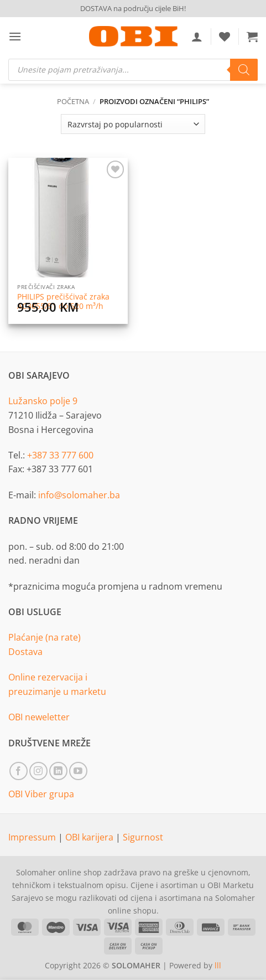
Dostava (25, 652)
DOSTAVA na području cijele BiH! (133, 8)
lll (218, 965)
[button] (15, 36)
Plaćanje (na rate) (45, 637)
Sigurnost (143, 837)
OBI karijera (90, 837)
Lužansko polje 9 (43, 401)
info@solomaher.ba (79, 495)
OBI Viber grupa (41, 794)
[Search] (244, 70)
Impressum (33, 837)
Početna (73, 101)
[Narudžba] (133, 124)
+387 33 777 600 (60, 455)
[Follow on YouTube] (78, 771)
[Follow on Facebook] (19, 771)
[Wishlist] (225, 37)
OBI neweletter (39, 717)
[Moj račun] (197, 37)
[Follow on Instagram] (38, 771)
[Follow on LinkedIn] (58, 771)
